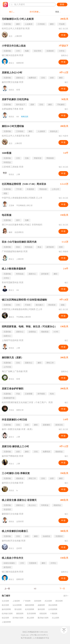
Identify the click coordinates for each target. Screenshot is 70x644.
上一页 (7, 589)
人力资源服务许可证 (41, 638)
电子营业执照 (26, 638)
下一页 (62, 589)
